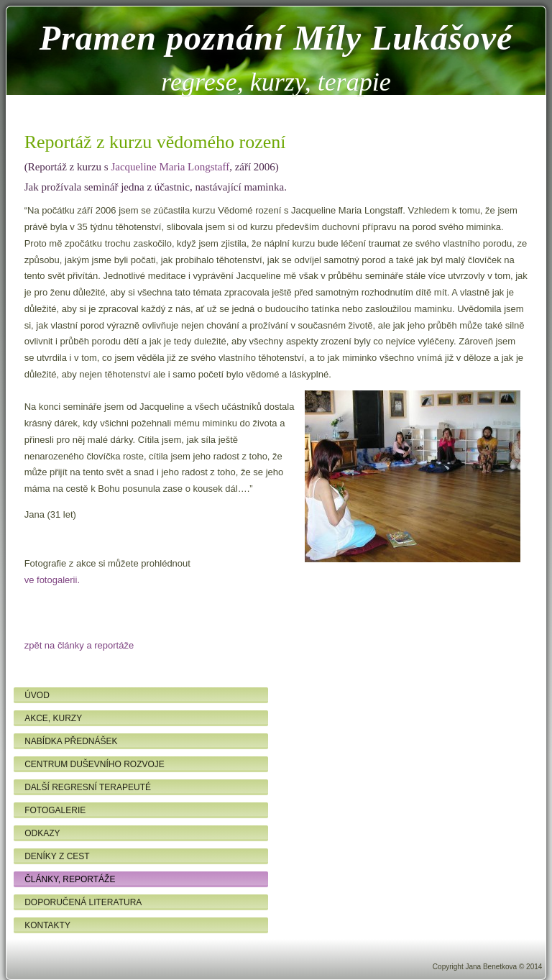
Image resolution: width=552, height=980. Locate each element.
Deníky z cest (57, 856)
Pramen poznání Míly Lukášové (276, 38)
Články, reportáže (70, 879)
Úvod (37, 695)
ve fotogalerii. (52, 580)
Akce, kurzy (53, 718)
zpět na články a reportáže (79, 645)
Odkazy (42, 833)
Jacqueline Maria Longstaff (170, 167)
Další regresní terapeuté (88, 787)
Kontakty (47, 925)
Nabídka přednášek (71, 741)
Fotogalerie (55, 810)
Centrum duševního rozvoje (95, 764)
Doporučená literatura (83, 902)
